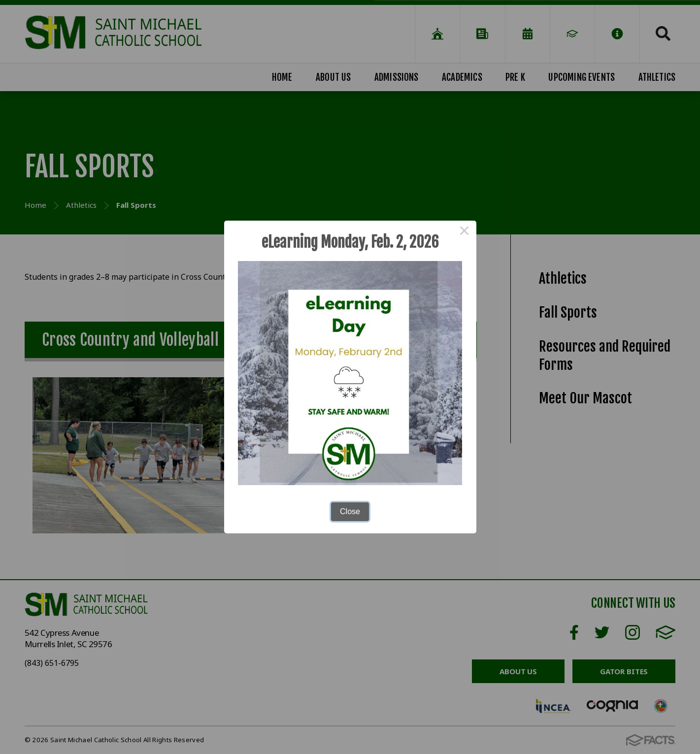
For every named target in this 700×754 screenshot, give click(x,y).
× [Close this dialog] (465, 232)
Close (350, 511)
